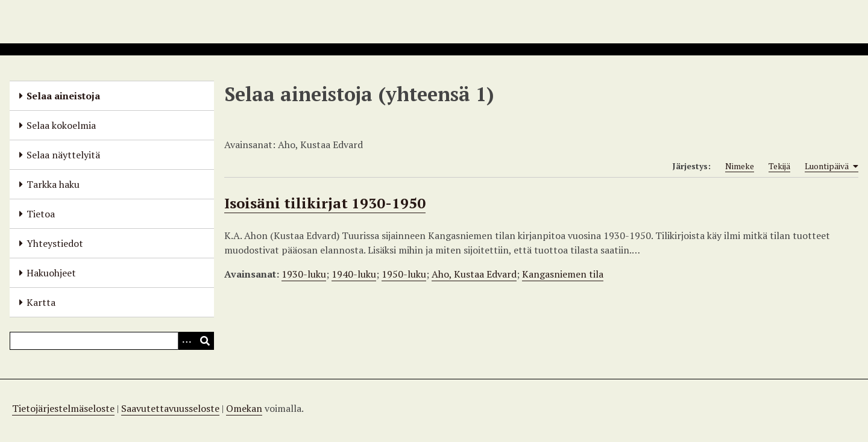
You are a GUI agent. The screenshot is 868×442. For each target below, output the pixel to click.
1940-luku (354, 274)
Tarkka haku (53, 184)
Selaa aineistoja (63, 96)
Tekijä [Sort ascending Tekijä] (779, 166)
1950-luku (404, 274)
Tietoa (41, 214)
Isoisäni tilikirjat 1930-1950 (325, 203)
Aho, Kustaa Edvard (474, 274)
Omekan (244, 408)
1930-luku (304, 274)
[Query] (112, 341)
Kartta (41, 302)
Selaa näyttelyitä (63, 155)
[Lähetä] (205, 341)
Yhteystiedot (55, 243)
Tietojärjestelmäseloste (63, 408)
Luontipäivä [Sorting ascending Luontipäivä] (832, 166)
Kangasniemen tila (563, 274)
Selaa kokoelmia (61, 125)
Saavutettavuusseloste (170, 408)
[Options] (187, 341)
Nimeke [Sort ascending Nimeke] (740, 166)
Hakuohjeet (51, 273)
